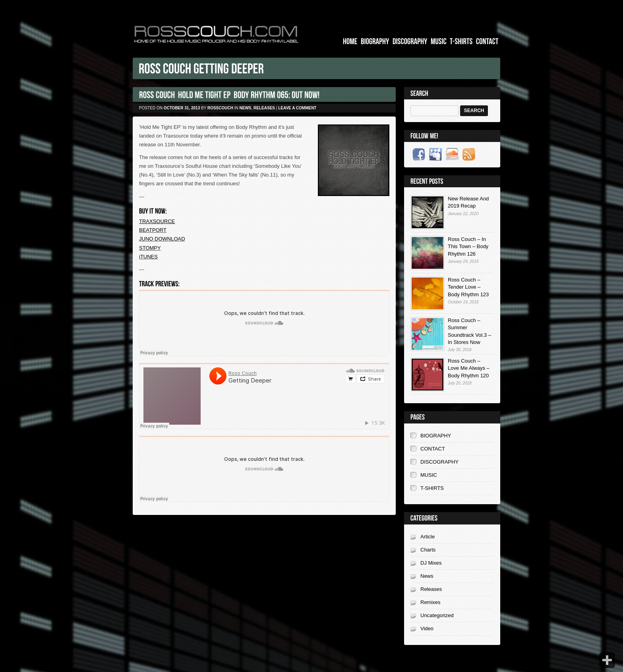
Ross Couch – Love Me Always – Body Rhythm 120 (469, 368)
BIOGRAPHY (436, 436)
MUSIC (429, 475)
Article (428, 537)
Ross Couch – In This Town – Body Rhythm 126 (468, 246)
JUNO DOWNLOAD (162, 239)
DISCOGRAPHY (439, 462)
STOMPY (150, 248)
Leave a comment (297, 108)
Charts (428, 550)
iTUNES (148, 257)
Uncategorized (437, 615)
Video (427, 628)
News (246, 108)
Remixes (430, 602)
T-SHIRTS (432, 488)
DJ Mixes (431, 563)
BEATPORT (153, 230)
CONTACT (433, 449)
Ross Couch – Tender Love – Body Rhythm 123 (468, 287)
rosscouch (220, 108)
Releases (264, 108)
